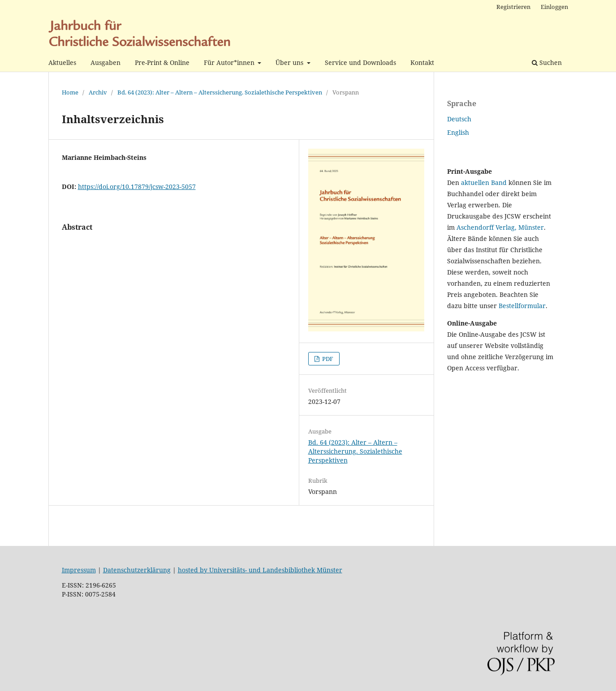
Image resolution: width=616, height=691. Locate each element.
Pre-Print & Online (162, 62)
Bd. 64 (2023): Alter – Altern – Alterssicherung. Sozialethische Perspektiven (220, 92)
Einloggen (554, 7)
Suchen (547, 62)
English (458, 132)
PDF (327, 359)
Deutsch (459, 119)
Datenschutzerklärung (137, 570)
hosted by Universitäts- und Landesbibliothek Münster (260, 570)
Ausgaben (106, 62)
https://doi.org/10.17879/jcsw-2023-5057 (137, 187)
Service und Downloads (360, 62)
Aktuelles (62, 62)
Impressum (79, 570)
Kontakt (422, 62)
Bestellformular (522, 306)
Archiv (98, 92)
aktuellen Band (484, 182)
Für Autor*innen (230, 62)
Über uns (290, 62)
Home (70, 92)
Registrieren (513, 7)
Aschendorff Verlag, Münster (500, 227)
